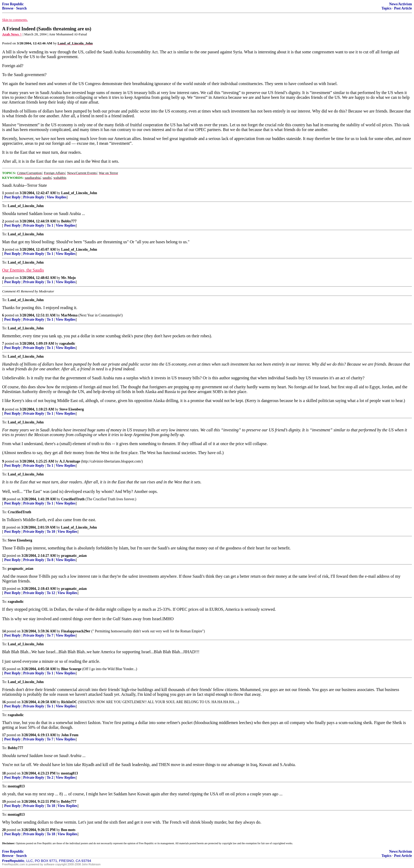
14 (4, 631)
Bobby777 (69, 221)
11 (4, 527)
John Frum (70, 735)
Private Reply (34, 197)
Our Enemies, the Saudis (23, 270)
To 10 (51, 532)
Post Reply (12, 197)
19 (4, 802)
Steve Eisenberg (72, 409)
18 (4, 773)
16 (4, 702)
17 (4, 735)
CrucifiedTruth (73, 499)
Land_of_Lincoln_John (79, 193)
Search (21, 8)
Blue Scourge (71, 669)
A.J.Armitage (70, 461)
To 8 (50, 560)
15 (4, 669)
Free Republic (13, 4)
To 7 (50, 635)
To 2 (50, 778)
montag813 (69, 773)
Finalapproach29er (76, 631)
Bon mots (68, 830)
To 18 (51, 806)
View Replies (57, 197)
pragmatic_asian (74, 556)
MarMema (69, 315)
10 (4, 499)
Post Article (403, 8)
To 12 (51, 593)
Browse (8, 8)
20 (4, 830)
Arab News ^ (12, 34)
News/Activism (401, 4)
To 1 (50, 225)
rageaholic (67, 344)
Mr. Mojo (69, 278)
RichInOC (69, 702)
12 (4, 556)
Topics (386, 8)
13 (4, 589)
